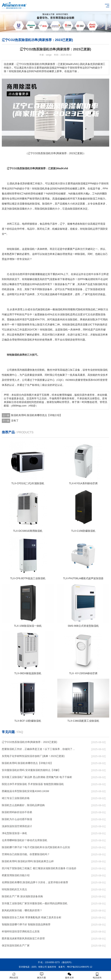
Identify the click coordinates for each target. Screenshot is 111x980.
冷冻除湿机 (64, 314)
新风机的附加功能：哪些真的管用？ (22, 910)
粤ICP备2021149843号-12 (80, 967)
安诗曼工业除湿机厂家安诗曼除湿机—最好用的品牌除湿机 (35, 903)
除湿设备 (60, 284)
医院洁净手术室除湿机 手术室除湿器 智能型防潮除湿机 (33, 784)
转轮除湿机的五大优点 (14, 889)
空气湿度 (50, 279)
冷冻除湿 (70, 319)
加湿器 (94, 289)
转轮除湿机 (86, 229)
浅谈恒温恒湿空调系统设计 (17, 826)
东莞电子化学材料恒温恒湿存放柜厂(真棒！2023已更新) (33, 756)
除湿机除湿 (16, 209)
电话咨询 (97, 976)
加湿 (75, 289)
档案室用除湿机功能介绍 (16, 875)
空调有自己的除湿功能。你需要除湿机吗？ (26, 854)
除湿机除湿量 (45, 209)
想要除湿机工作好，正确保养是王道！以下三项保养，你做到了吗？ (39, 749)
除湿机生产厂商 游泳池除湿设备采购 (22, 896)
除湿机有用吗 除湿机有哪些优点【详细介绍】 (37, 415)
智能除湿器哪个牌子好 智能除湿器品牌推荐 (26, 924)
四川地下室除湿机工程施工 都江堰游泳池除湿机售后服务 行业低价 (39, 868)
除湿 (80, 183)
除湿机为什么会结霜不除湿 (17, 819)
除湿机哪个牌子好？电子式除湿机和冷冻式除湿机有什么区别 (36, 847)
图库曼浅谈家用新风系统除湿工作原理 (23, 938)
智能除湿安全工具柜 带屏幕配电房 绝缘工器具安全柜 (32, 917)
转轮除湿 (12, 249)
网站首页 (14, 976)
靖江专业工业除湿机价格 (16, 798)
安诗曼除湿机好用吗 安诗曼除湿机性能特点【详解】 (31, 770)
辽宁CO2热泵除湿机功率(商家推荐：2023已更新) (29, 742)
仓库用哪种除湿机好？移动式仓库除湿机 (25, 840)
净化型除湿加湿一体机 (14, 833)
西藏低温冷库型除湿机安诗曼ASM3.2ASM (25, 791)
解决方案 (42, 976)
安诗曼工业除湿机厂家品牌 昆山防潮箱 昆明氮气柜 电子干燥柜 (37, 777)
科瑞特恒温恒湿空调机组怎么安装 (21, 931)
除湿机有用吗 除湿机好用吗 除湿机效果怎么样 (28, 861)
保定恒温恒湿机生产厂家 (16, 945)
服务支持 (69, 976)
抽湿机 (41, 309)
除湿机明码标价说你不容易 (17, 812)
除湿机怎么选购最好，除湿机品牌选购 (23, 805)
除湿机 (41, 189)
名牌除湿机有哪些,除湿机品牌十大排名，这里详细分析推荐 (35, 882)
